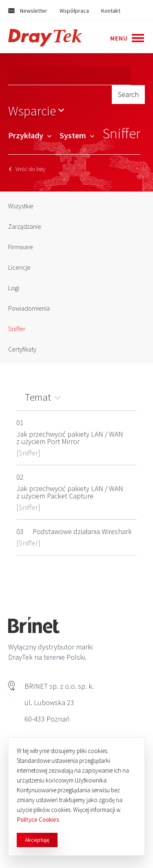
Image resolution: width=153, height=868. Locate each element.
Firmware (21, 247)
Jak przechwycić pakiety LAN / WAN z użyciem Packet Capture (70, 492)
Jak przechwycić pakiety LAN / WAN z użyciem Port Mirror (70, 438)
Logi (14, 288)
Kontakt (111, 11)
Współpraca (74, 11)
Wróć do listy (27, 169)
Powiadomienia (29, 308)
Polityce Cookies (38, 820)
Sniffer (17, 329)
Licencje (19, 267)
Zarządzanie (25, 226)
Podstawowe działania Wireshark (82, 531)
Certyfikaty (22, 349)
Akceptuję (37, 840)
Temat (38, 397)
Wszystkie (21, 206)
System (77, 135)
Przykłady (30, 135)
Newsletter (28, 11)
